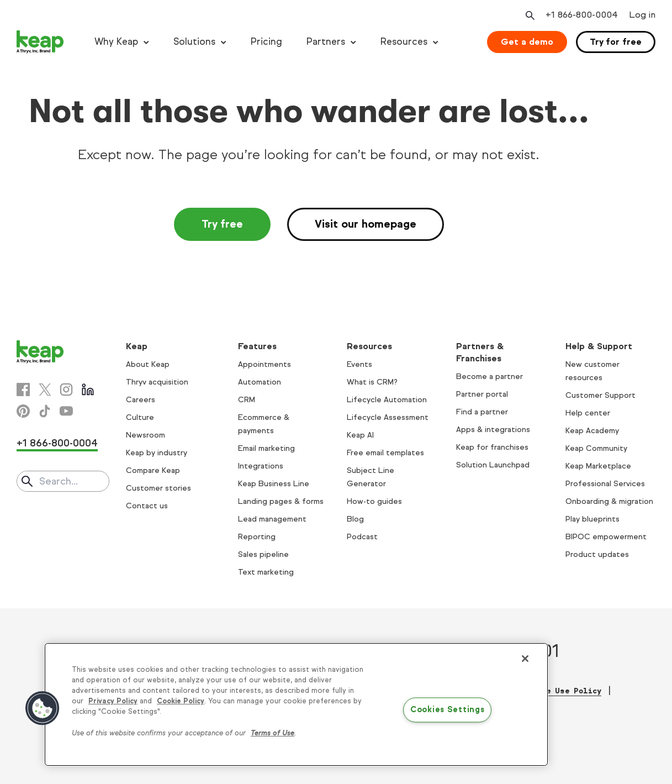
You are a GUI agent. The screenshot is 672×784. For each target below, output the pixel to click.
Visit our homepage (366, 224)
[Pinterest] (23, 411)
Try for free (616, 42)
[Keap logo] (40, 42)
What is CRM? (372, 382)
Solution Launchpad (493, 465)
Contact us (147, 506)
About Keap (148, 364)
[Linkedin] (88, 390)
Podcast (362, 537)
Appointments (264, 364)
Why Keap (116, 42)
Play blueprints (592, 519)
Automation (260, 382)
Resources (404, 42)
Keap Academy (592, 431)
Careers (141, 400)
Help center (588, 413)
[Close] (525, 659)
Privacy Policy (113, 701)
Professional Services (605, 484)
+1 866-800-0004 (57, 443)
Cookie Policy (181, 701)
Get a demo (527, 42)
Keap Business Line (274, 484)
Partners (326, 42)
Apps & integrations (493, 430)
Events (359, 364)
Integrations (261, 466)
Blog (355, 519)
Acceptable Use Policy (552, 691)
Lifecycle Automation (387, 400)
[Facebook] (23, 390)
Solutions (194, 42)
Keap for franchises (492, 447)
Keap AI (360, 435)
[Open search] (529, 15)
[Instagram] (66, 390)
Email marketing (266, 448)
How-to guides (374, 501)
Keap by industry (157, 453)
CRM (247, 400)
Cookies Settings (448, 709)
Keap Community (596, 448)
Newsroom (145, 435)
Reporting (257, 537)
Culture (140, 417)
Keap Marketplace (598, 466)
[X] (45, 390)
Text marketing (266, 572)
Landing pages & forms (281, 501)
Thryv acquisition (157, 382)
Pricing (266, 42)
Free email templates (385, 453)
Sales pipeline (263, 554)
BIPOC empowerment (606, 537)
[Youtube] (66, 411)
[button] (43, 708)
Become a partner (490, 377)
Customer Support (600, 395)
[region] (296, 704)
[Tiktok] (45, 411)
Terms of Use (272, 733)
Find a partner (482, 412)
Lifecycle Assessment (388, 417)
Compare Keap (153, 470)
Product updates (597, 554)
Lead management (272, 519)
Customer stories (158, 488)
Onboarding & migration (609, 501)
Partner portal (482, 394)
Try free (222, 224)
